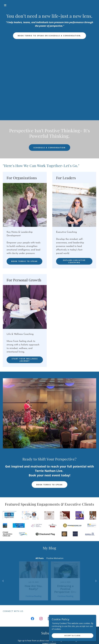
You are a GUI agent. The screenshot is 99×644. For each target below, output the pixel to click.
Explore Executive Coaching (74, 261)
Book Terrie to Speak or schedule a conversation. (50, 36)
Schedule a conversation (49, 148)
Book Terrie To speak (49, 485)
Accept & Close (73, 636)
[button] (10, 5)
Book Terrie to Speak (24, 261)
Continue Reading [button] (34, 592)
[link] (50, 5)
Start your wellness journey (25, 360)
